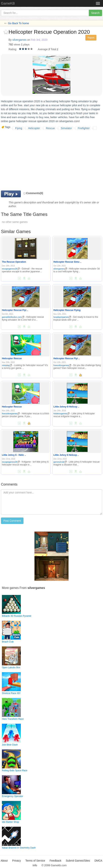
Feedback (55, 861)
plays (26, 44)
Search (95, 13)
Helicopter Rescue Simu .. (67, 262)
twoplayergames (62, 317)
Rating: (13, 49)
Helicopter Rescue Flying (67, 310)
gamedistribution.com (13, 317)
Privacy (16, 861)
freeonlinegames (62, 365)
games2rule (60, 462)
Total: (54, 49)
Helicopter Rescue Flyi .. (15, 310)
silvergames (19, 40)
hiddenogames (61, 414)
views (17, 44)
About (4, 861)
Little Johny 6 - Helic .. (14, 455)
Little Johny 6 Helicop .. (66, 455)
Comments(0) (33, 193)
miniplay (7, 365)
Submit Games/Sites (78, 861)
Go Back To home (18, 23)
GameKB (8, 3)
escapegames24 (11, 269)
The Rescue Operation (14, 262)
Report (91, 38)
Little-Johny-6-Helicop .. (66, 407)
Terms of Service (35, 861)
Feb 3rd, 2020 (39, 40)
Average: (43, 49)
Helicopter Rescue (12, 358)
